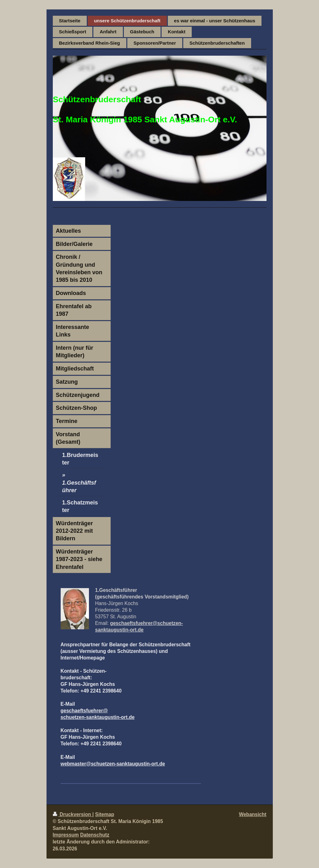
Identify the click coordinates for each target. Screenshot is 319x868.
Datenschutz (95, 835)
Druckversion (73, 814)
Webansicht (253, 814)
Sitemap (105, 814)
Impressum (66, 835)
